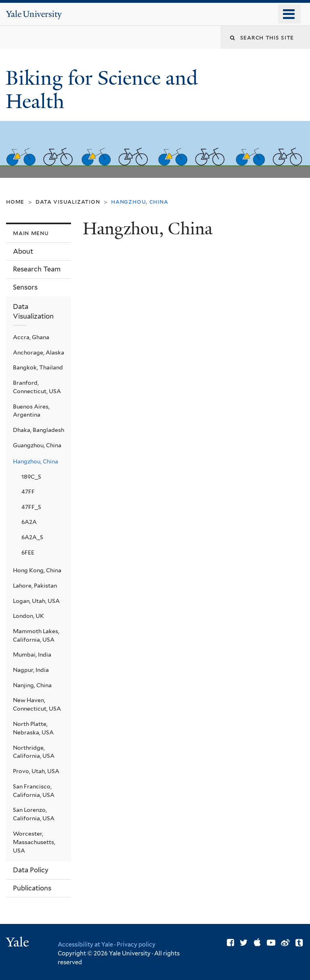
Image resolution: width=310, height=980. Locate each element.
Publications (32, 888)
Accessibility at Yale (85, 944)
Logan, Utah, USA (36, 601)
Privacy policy (136, 944)
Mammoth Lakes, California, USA (36, 635)
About (23, 251)
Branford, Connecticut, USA (37, 387)
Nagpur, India (31, 670)
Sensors (25, 287)
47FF (28, 492)
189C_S (31, 477)
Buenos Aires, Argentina (31, 411)
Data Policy (31, 870)
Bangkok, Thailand (38, 367)
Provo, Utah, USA (36, 771)
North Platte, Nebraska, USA (33, 728)
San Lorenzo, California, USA (34, 814)
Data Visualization (68, 201)
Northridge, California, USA (34, 752)
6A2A (29, 522)
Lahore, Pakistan (35, 586)
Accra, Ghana (31, 337)
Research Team (37, 269)
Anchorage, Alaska (39, 352)
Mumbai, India (32, 655)
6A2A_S (32, 537)
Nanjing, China (32, 685)
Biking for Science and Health (102, 90)
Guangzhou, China (37, 445)
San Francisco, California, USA (34, 791)
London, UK (28, 616)
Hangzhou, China (36, 461)
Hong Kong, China (37, 570)
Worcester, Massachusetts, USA (34, 842)
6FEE (28, 553)
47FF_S (31, 507)
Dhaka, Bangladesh (39, 430)
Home (15, 201)
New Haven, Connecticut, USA (37, 704)
